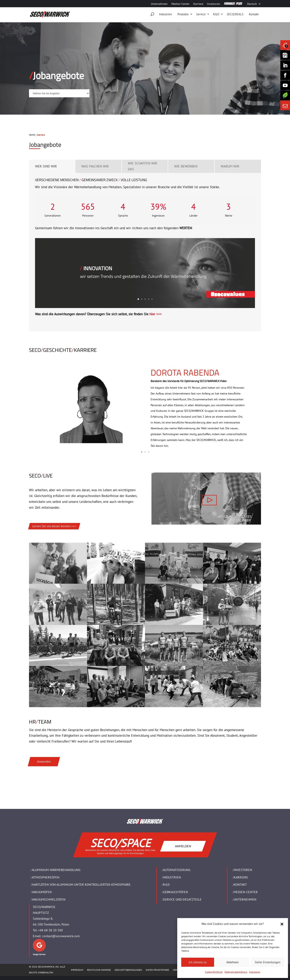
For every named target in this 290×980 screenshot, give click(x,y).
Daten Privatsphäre (157, 970)
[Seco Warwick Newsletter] (285, 55)
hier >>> (156, 314)
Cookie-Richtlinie (214, 972)
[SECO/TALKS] (285, 85)
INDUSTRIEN (172, 877)
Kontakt (254, 14)
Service (201, 14)
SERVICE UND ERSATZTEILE (182, 899)
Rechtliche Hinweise (99, 970)
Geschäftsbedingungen (128, 970)
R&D (216, 14)
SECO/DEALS (235, 14)
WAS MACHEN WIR (95, 166)
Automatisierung (177, 870)
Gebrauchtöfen (175, 892)
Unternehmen (159, 4)
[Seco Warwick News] (285, 45)
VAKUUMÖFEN (42, 892)
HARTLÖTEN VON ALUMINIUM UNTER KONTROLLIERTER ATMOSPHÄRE (81, 884)
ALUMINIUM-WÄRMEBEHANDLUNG (56, 870)
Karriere (198, 4)
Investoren (214, 4)
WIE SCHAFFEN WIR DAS (142, 166)
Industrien (166, 14)
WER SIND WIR (46, 166)
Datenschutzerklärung (236, 972)
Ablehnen (233, 962)
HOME (32, 135)
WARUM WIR (230, 166)
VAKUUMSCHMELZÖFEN (49, 899)
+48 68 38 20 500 (50, 930)
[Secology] (285, 95)
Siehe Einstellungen (268, 962)
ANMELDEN (183, 846)
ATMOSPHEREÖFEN (46, 877)
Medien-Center (180, 4)
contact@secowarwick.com (61, 936)
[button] (282, 924)
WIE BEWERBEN (186, 166)
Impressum (255, 972)
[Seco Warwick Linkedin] (285, 65)
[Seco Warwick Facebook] (285, 75)
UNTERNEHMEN (245, 899)
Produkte (183, 14)
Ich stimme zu (198, 962)
